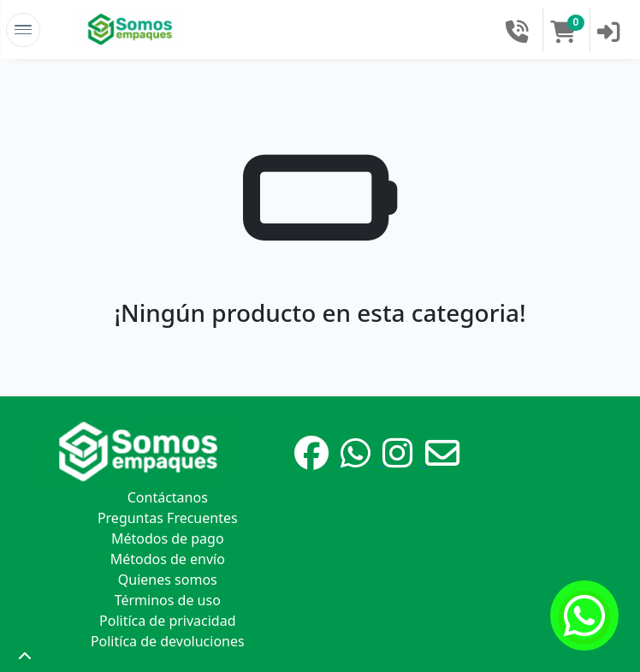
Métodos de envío (168, 559)
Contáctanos (168, 497)
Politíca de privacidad (168, 621)
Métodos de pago (168, 538)
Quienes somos (168, 580)
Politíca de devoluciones (168, 641)
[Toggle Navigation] (23, 30)
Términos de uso (168, 600)
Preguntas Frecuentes (168, 518)
